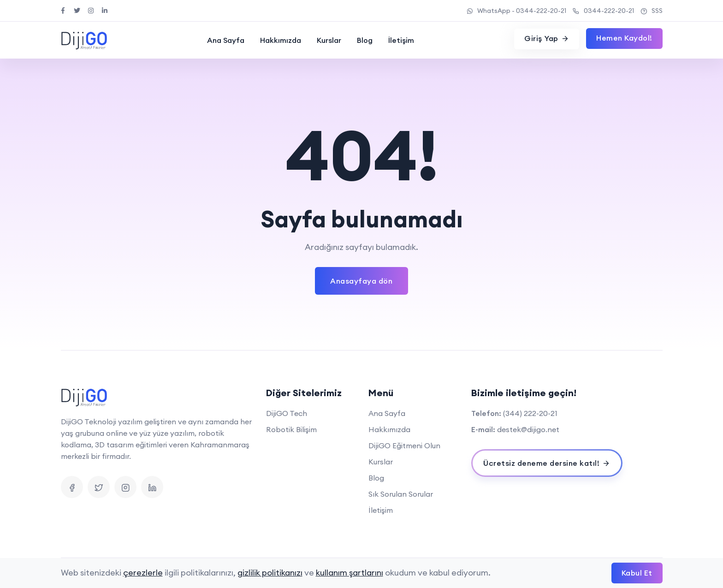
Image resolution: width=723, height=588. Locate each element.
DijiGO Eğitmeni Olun (404, 445)
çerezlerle (143, 573)
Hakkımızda (281, 40)
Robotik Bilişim (291, 429)
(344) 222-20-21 (530, 413)
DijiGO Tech (287, 413)
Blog (365, 40)
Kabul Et (637, 573)
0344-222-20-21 (603, 11)
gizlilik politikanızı (270, 573)
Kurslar (329, 40)
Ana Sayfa (226, 40)
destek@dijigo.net (528, 429)
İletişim (401, 40)
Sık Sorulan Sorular (401, 494)
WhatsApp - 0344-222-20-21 (517, 11)
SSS (652, 11)
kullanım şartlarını (350, 573)
